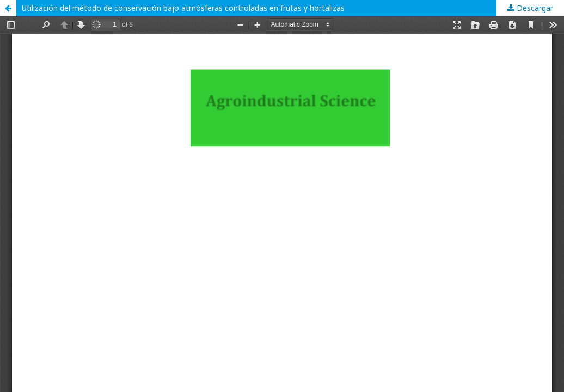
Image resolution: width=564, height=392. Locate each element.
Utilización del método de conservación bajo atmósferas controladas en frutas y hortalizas (183, 8)
